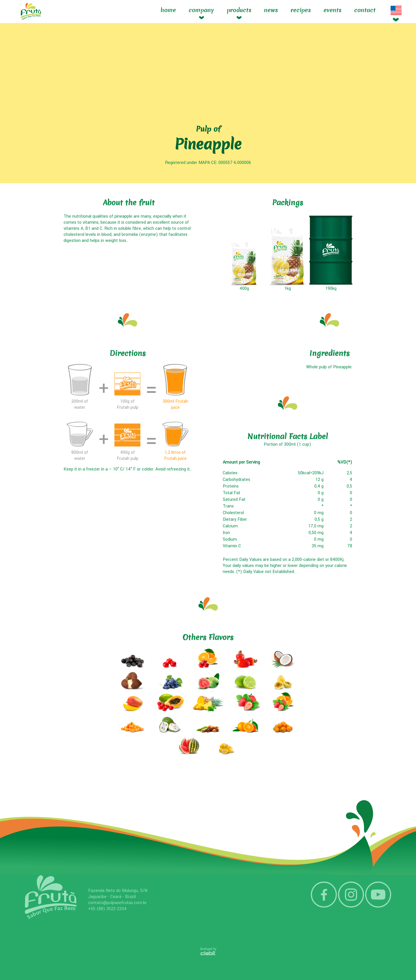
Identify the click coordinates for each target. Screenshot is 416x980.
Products (239, 10)
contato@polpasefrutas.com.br (117, 903)
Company (201, 10)
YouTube (378, 895)
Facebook (324, 895)
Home (168, 10)
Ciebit (208, 953)
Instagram (351, 895)
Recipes (301, 10)
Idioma (396, 10)
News (271, 10)
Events (333, 10)
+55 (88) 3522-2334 (107, 909)
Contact (365, 10)
